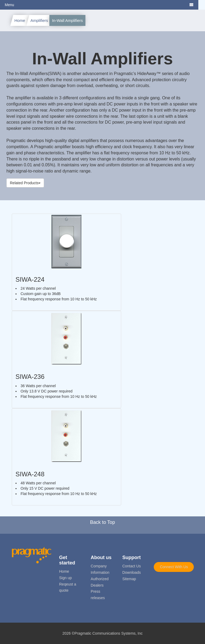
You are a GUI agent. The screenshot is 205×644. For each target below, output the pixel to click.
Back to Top (102, 522)
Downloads (131, 572)
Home (20, 20)
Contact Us (131, 566)
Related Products (25, 183)
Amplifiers (39, 20)
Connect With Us (174, 567)
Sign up (66, 578)
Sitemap (129, 579)
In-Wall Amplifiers (67, 20)
